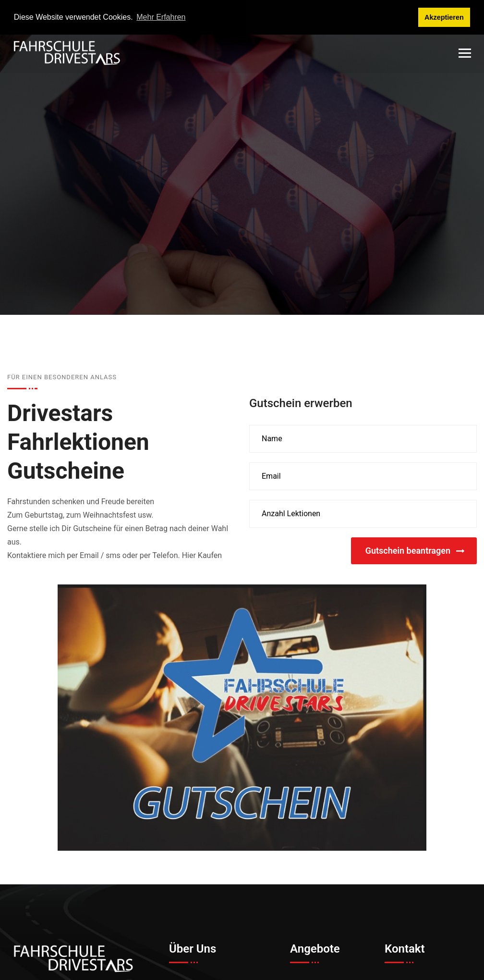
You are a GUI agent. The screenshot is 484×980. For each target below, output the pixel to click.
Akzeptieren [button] (444, 17)
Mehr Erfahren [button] (161, 17)
